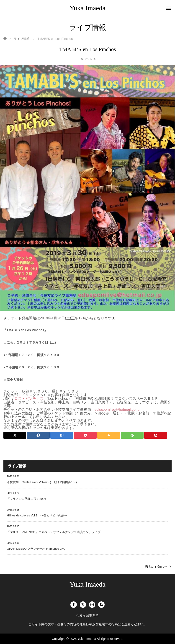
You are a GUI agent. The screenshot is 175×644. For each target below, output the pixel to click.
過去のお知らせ (156, 567)
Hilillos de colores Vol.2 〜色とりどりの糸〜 (37, 515)
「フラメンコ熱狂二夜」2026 (26, 499)
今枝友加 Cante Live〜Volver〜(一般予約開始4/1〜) (42, 482)
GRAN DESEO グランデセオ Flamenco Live (36, 549)
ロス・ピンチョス (29, 399)
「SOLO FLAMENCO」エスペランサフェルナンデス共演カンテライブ (54, 532)
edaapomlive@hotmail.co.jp (117, 409)
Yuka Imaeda (87, 8)
